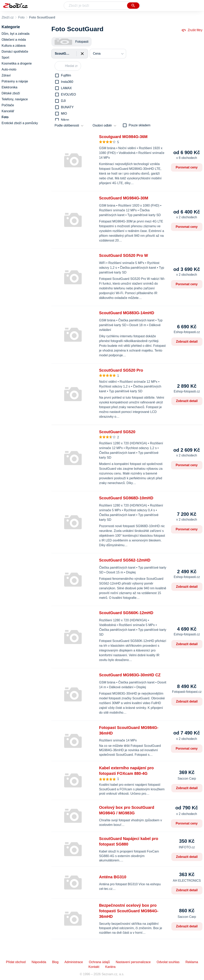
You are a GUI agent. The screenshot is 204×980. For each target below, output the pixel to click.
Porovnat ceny (187, 167)
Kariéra (110, 967)
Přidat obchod (16, 962)
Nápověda (39, 962)
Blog (55, 962)
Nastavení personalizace (133, 962)
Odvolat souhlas (168, 962)
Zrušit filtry (192, 30)
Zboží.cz (8, 17)
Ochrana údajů (99, 962)
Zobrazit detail (187, 342)
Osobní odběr (102, 125)
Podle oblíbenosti (67, 125)
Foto (21, 17)
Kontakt (94, 967)
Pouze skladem (140, 125)
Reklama (192, 962)
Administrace (74, 962)
